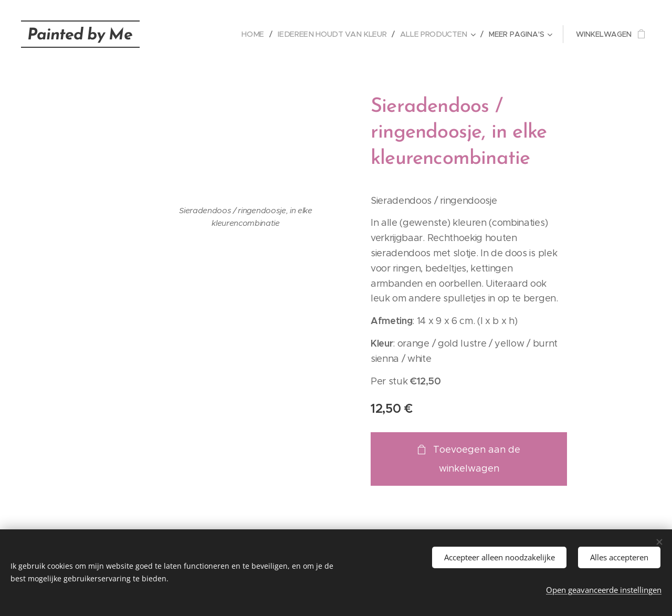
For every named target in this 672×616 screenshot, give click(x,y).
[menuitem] (259, 34)
